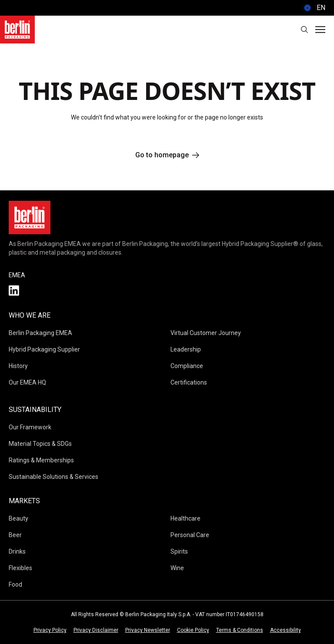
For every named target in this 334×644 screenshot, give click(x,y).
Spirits (179, 551)
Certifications (189, 382)
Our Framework (30, 427)
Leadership (186, 349)
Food (15, 584)
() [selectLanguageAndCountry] (314, 8)
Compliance (187, 366)
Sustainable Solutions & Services (53, 477)
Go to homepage (167, 155)
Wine (177, 568)
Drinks (17, 551)
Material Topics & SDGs (40, 444)
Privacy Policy (50, 630)
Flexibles (20, 568)
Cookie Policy (193, 630)
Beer (15, 535)
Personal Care (190, 535)
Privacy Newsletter (148, 630)
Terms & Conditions (240, 630)
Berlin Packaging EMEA (40, 333)
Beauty (18, 518)
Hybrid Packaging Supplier (44, 349)
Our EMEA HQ (27, 382)
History (18, 366)
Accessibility (286, 630)
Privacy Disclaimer (96, 630)
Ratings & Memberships (41, 460)
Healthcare (185, 518)
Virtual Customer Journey (206, 333)
